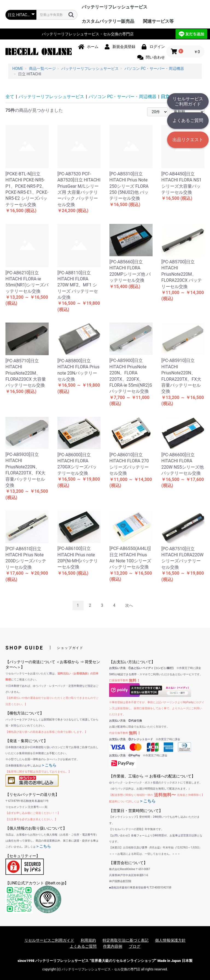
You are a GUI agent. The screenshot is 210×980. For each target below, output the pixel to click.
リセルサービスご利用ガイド (188, 101)
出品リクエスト (188, 140)
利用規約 (88, 940)
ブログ (135, 946)
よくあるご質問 (188, 120)
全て (10, 97)
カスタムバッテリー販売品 (108, 21)
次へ (129, 605)
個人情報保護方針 (170, 940)
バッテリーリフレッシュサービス (115, 7)
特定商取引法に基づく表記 (126, 940)
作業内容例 (113, 946)
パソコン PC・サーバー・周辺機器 (122, 97)
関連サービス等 (158, 21)
